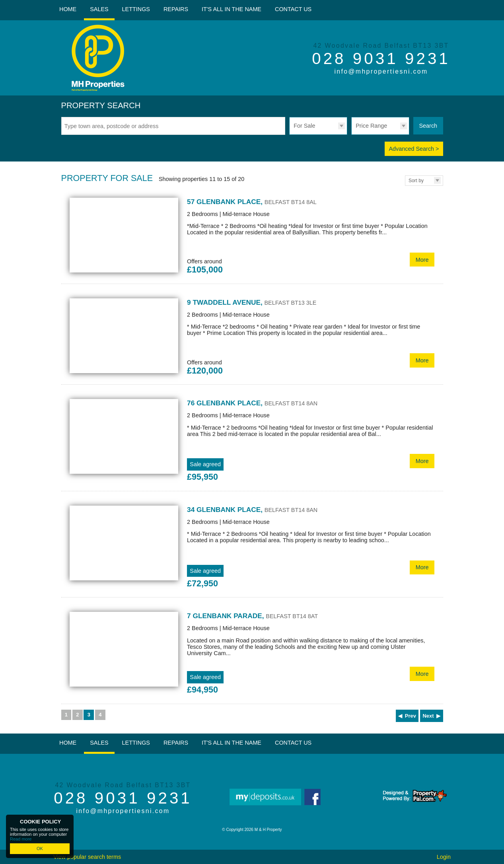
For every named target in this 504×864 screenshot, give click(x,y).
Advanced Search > (414, 149)
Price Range (371, 126)
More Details (252, 236)
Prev (411, 716)
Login (444, 857)
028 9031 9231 (381, 58)
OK (40, 848)
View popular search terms (87, 857)
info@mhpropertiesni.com (381, 71)
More (422, 260)
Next (428, 716)
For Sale (304, 126)
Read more (21, 839)
